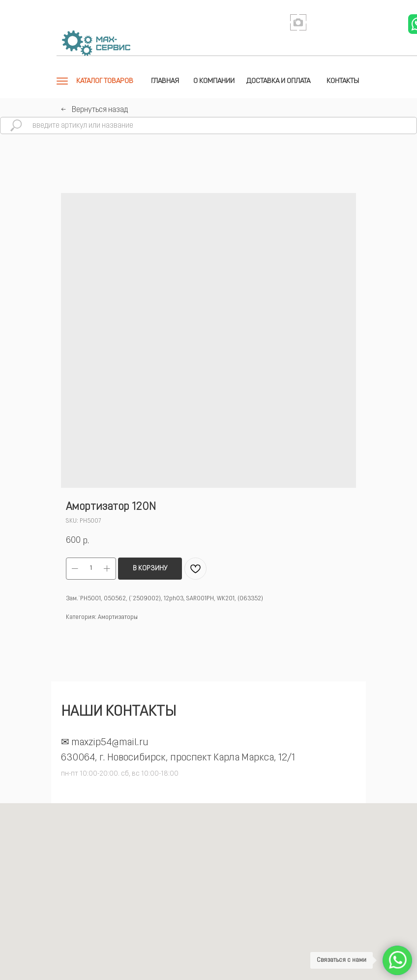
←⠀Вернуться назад (94, 110)
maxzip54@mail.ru (110, 743)
